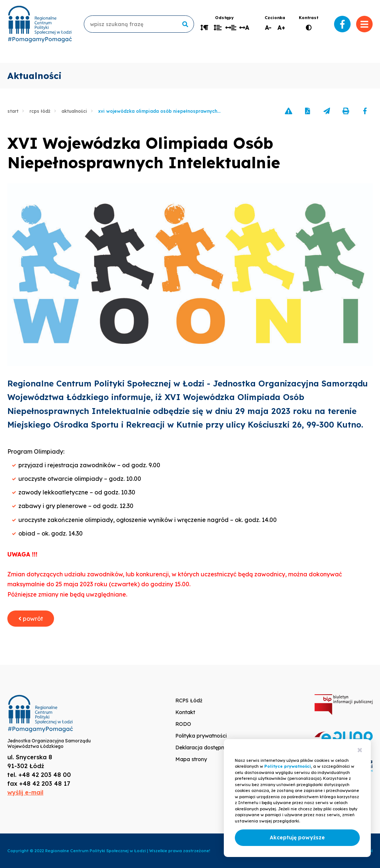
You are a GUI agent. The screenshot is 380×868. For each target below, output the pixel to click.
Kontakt (185, 712)
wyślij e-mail (25, 792)
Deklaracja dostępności (205, 748)
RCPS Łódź (40, 111)
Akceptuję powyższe (297, 838)
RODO (183, 724)
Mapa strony (191, 759)
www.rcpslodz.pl (40, 24)
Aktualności (74, 111)
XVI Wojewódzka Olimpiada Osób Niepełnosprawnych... (159, 111)
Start (13, 111)
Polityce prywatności (288, 766)
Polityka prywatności (201, 736)
